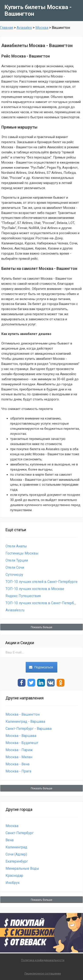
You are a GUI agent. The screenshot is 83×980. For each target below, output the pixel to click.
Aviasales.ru (15, 610)
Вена (10, 840)
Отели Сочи (15, 567)
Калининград (16, 847)
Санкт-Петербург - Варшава (29, 729)
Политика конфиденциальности (43, 960)
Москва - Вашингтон (23, 714)
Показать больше (41, 627)
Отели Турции (17, 560)
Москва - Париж (19, 750)
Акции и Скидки (20, 643)
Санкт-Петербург (20, 833)
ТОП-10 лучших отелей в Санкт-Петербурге (41, 582)
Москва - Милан (19, 757)
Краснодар (14, 876)
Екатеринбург (17, 861)
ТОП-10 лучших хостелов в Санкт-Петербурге (43, 603)
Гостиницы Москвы (22, 553)
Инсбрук (13, 883)
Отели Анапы (16, 546)
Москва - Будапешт (22, 743)
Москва (42, 28)
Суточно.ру (14, 575)
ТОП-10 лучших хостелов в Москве (35, 589)
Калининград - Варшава (25, 722)
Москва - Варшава (21, 736)
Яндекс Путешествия (23, 596)
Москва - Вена (17, 764)
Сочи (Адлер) (16, 854)
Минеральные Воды (22, 868)
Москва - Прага (18, 771)
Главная (7, 28)
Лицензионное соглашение (43, 973)
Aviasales (24, 28)
